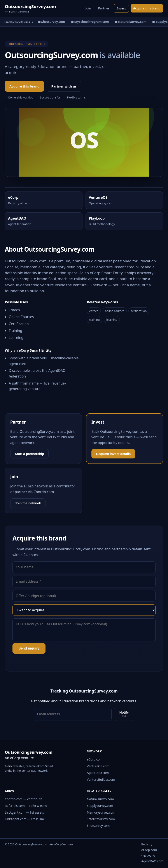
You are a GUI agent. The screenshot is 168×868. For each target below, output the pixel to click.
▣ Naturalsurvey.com (132, 22)
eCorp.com (95, 759)
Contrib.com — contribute (24, 799)
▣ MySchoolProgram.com (91, 22)
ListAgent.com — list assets (24, 812)
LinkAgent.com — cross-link (25, 819)
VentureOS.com (98, 766)
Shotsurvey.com (98, 826)
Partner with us (64, 86)
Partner (104, 8)
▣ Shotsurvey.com (53, 22)
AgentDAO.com (98, 773)
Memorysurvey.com (101, 812)
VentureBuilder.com (101, 779)
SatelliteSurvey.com (101, 819)
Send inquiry (29, 648)
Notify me (124, 714)
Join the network (28, 503)
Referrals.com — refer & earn (26, 806)
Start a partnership (29, 454)
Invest (121, 8)
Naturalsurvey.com (100, 799)
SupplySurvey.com (100, 806)
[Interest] (84, 610)
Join (88, 8)
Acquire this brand (147, 8)
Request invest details (113, 454)
